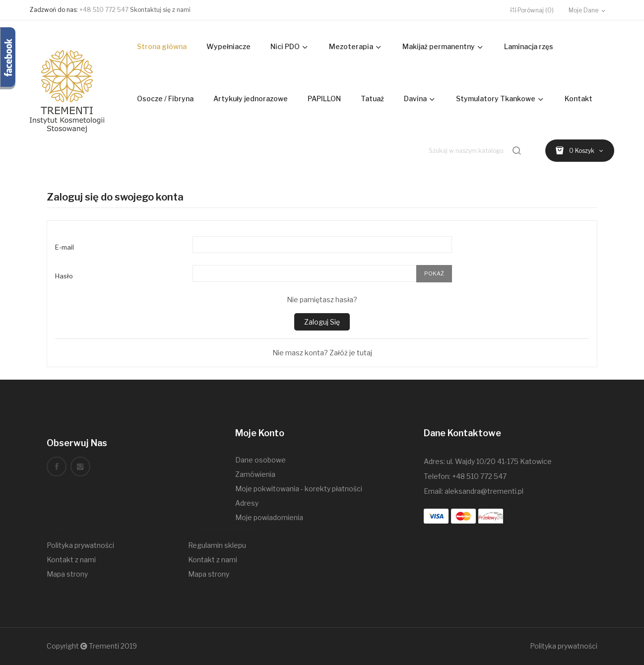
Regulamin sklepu (217, 545)
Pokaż (434, 273)
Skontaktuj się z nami (160, 10)
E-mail (64, 247)
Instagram (80, 466)
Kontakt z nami (71, 560)
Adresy (247, 503)
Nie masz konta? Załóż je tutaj (322, 353)
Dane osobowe (260, 460)
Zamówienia (255, 474)
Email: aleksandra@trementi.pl (474, 491)
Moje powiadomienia (269, 517)
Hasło (64, 276)
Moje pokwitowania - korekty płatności (299, 489)
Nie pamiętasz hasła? (322, 299)
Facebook (57, 466)
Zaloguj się (322, 322)
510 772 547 (486, 476)
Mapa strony (67, 574)
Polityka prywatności (80, 545)
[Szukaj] (476, 151)
